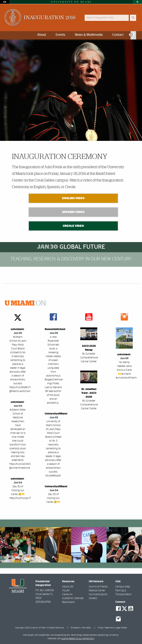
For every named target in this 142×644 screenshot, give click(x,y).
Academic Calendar (73, 598)
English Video (73, 198)
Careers (93, 598)
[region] (18, 545)
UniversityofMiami (56, 414)
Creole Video (73, 226)
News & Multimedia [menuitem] (89, 35)
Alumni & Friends (98, 587)
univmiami (17, 329)
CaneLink (67, 594)
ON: (26, 303)
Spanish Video (73, 212)
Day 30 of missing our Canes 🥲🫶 (53, 498)
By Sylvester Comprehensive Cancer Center (89, 358)
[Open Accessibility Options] (5, 2)
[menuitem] (133, 35)
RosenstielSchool (55, 329)
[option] (71, 90)
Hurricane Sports (98, 594)
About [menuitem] (42, 35)
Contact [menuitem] (118, 35)
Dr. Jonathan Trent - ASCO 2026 (89, 393)
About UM (68, 587)
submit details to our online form (78, 639)
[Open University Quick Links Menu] (137, 2)
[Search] (133, 18)
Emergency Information (81, 628)
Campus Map (123, 587)
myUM (66, 591)
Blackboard (68, 602)
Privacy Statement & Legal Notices (112, 628)
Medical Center (97, 591)
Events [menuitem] (60, 35)
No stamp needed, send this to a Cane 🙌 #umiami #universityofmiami (126, 370)
